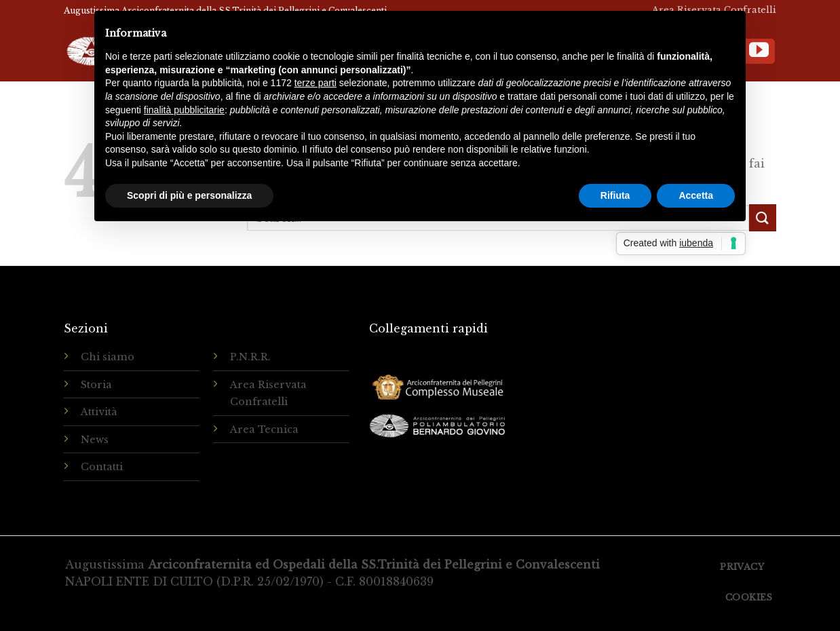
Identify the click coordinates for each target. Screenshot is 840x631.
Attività (99, 412)
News (95, 440)
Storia (96, 385)
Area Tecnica (264, 429)
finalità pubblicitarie (184, 110)
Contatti (102, 467)
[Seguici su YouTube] (759, 51)
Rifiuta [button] (615, 195)
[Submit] (763, 217)
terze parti (316, 83)
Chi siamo (108, 357)
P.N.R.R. (250, 357)
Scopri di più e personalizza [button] (189, 195)
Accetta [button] (696, 195)
